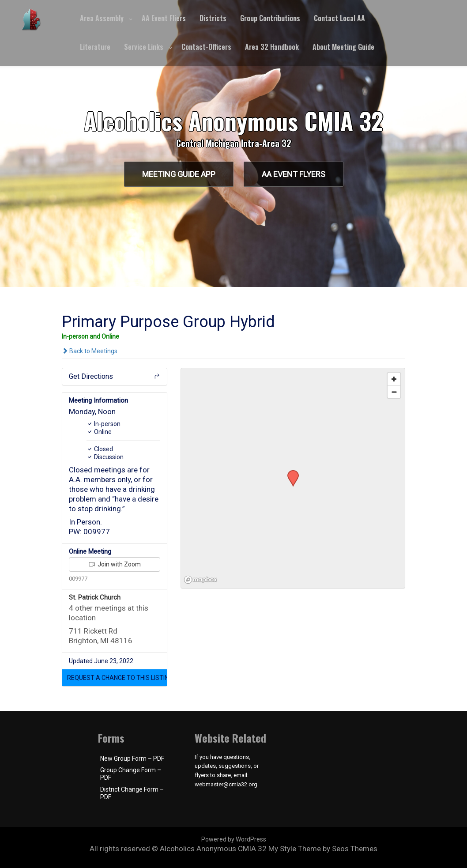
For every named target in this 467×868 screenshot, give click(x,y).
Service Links (144, 47)
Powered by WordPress (234, 839)
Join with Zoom (115, 564)
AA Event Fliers (164, 18)
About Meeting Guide (343, 47)
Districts (213, 18)
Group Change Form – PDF (131, 774)
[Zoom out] (394, 392)
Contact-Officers (206, 47)
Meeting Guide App (179, 174)
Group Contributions (270, 18)
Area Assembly (102, 18)
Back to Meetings (90, 351)
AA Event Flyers (294, 174)
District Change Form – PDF (132, 793)
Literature (95, 47)
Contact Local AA (339, 18)
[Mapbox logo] (203, 580)
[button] (115, 678)
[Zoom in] (394, 379)
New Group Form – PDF (132, 759)
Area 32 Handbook (272, 47)
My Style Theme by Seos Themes (323, 849)
